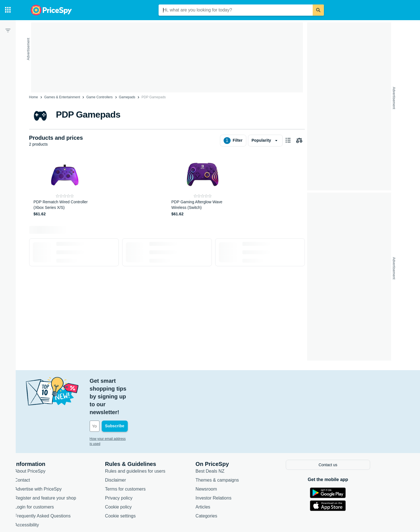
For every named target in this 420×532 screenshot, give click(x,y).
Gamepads (127, 97)
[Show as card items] (288, 141)
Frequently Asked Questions (61, 484)
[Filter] (8, 30)
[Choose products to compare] (299, 141)
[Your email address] (146, 395)
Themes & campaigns (235, 448)
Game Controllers (99, 97)
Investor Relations (231, 466)
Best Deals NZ (228, 439)
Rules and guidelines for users (153, 439)
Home (34, 97)
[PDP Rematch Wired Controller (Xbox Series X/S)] (65, 187)
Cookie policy (136, 475)
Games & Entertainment (62, 97)
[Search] (318, 10)
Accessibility (45, 493)
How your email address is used (131, 407)
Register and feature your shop (63, 466)
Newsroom (224, 457)
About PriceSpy (48, 439)
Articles (221, 475)
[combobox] (236, 10)
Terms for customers (143, 457)
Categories (224, 484)
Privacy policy (137, 466)
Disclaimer (134, 448)
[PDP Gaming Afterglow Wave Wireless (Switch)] (203, 187)
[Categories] (8, 10)
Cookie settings (138, 484)
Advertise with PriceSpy (56, 457)
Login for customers (52, 475)
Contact (40, 448)
